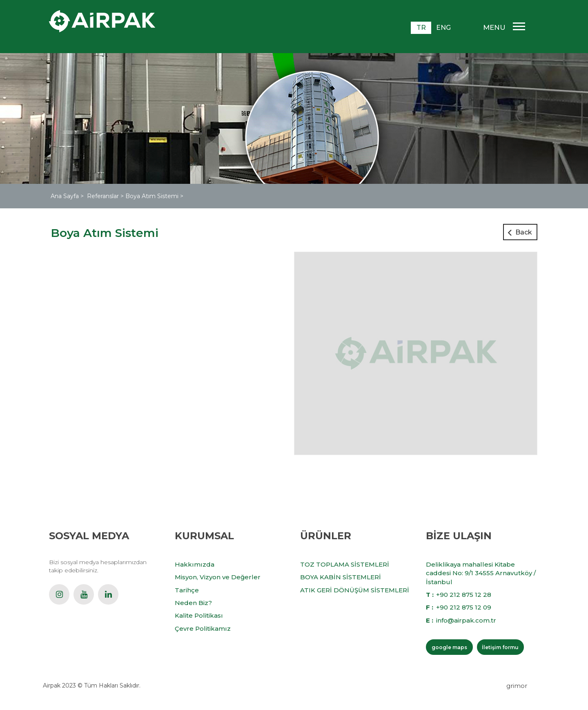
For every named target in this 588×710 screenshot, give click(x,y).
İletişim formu (500, 647)
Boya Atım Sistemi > (154, 196)
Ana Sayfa (66, 196)
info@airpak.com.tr (466, 620)
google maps (449, 647)
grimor (517, 686)
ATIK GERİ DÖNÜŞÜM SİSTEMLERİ (355, 590)
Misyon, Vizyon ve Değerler (218, 577)
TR (421, 28)
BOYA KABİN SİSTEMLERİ (341, 577)
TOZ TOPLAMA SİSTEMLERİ (345, 564)
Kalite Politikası (199, 615)
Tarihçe (187, 590)
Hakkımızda (195, 564)
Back (524, 232)
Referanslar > (106, 196)
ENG (443, 28)
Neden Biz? (193, 603)
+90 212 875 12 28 (464, 595)
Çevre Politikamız (203, 629)
